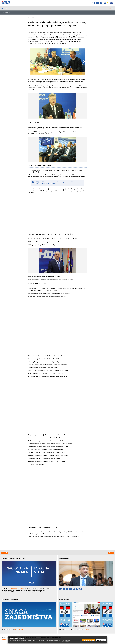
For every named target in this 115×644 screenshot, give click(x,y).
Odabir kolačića (101, 640)
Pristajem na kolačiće (88, 640)
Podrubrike (5, 13)
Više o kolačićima (66, 641)
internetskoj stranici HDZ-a (17, 588)
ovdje (88, 629)
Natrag (6, 553)
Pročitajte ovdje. (20, 629)
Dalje (110, 553)
